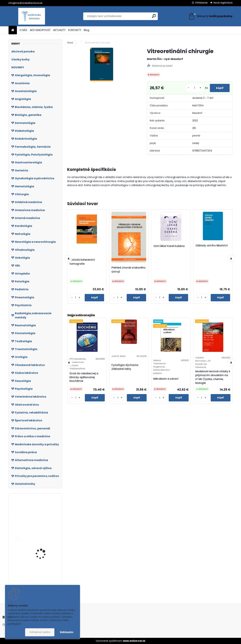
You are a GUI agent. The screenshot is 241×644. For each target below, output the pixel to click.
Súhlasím (67, 632)
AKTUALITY (59, 30)
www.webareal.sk (134, 641)
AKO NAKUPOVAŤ (40, 30)
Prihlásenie (202, 3)
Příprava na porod (41, 578)
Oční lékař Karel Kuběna (169, 246)
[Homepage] (13, 30)
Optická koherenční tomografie (82, 262)
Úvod (70, 43)
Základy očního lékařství (212, 245)
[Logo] (32, 16)
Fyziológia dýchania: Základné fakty (125, 367)
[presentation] (69, 259)
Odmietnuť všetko (40, 632)
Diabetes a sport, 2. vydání (42, 550)
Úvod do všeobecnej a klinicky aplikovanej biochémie (84, 377)
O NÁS (23, 30)
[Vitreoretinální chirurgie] (102, 64)
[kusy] (193, 88)
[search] (154, 16)
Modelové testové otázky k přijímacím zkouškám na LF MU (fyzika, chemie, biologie (213, 377)
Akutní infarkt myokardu (45, 513)
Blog (87, 30)
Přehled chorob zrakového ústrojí (128, 270)
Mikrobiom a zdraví (166, 379)
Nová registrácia (223, 3)
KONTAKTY (75, 30)
